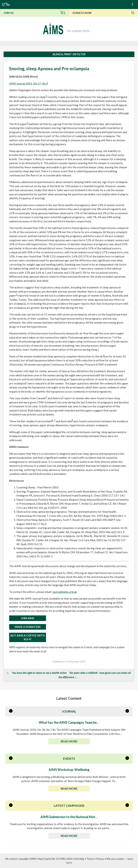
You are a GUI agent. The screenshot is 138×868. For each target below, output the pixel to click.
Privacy (100, 859)
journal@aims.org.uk (65, 592)
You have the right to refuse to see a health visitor (39, 673)
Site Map (79, 859)
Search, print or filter (69, 54)
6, (53, 420)
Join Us (34, 13)
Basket (134, 4)
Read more (69, 741)
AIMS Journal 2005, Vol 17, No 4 (28, 83)
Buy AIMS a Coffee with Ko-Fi (28, 637)
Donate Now (103, 13)
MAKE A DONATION (28, 627)
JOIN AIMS (28, 618)
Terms (90, 859)
